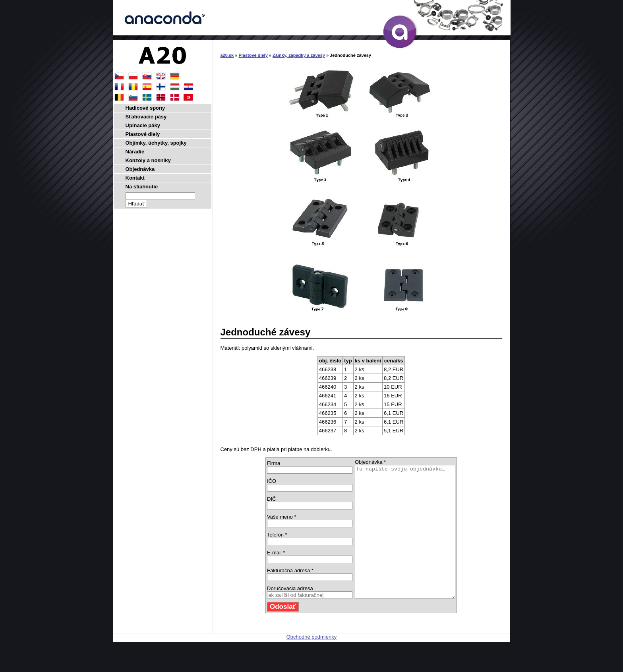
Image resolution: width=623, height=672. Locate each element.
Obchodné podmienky (311, 663)
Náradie (135, 152)
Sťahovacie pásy (146, 117)
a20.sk (227, 55)
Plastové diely (253, 55)
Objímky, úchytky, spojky (156, 143)
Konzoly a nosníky (148, 160)
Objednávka (140, 169)
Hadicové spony (145, 108)
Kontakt (135, 178)
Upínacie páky (143, 125)
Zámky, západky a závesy (299, 55)
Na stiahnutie (142, 187)
